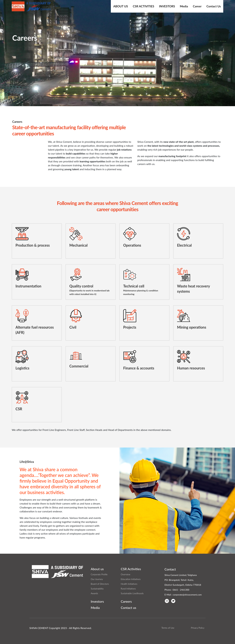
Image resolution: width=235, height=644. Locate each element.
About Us (121, 6)
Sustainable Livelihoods (132, 593)
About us (97, 569)
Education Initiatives (131, 579)
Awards (94, 593)
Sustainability (97, 589)
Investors (167, 6)
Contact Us (214, 6)
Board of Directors (100, 584)
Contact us (129, 608)
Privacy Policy (198, 628)
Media (184, 6)
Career (197, 6)
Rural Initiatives (128, 589)
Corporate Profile (99, 574)
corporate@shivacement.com (187, 595)
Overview (125, 574)
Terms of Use (168, 628)
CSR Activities (144, 6)
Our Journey (97, 579)
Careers (126, 601)
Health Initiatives (129, 584)
